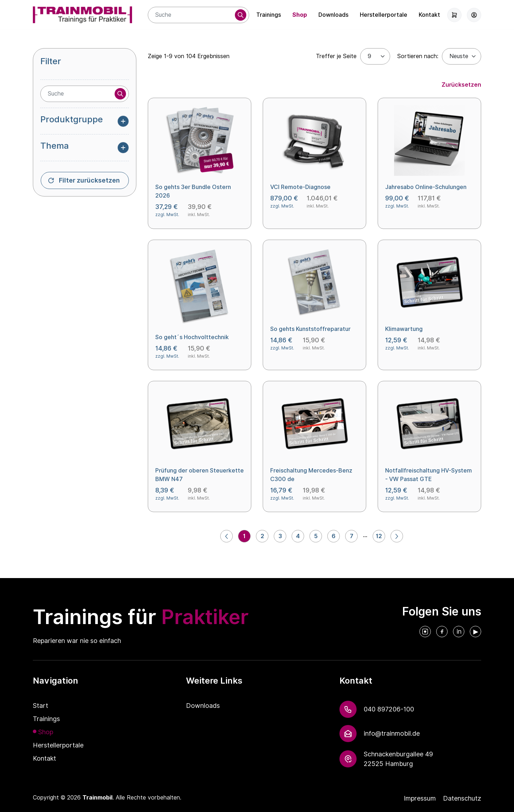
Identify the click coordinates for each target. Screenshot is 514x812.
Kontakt (429, 15)
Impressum (420, 798)
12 (379, 536)
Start (41, 706)
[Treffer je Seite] (375, 56)
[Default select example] (462, 56)
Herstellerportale (384, 15)
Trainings (269, 15)
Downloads (333, 15)
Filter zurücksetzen (89, 181)
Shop (300, 15)
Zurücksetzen (461, 85)
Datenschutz (462, 798)
